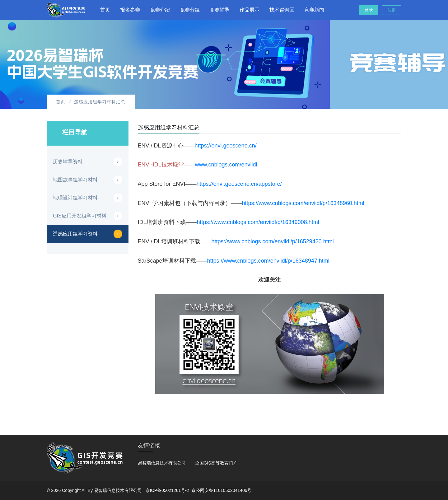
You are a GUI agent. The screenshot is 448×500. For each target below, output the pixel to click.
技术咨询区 (282, 10)
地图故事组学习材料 (75, 180)
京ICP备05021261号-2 (167, 490)
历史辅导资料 (68, 162)
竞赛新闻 (314, 10)
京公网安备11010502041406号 (221, 490)
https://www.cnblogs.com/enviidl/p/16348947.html (268, 261)
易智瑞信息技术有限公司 (162, 463)
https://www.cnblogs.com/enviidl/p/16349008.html (258, 222)
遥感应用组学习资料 (75, 234)
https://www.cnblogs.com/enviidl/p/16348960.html (303, 203)
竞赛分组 (190, 10)
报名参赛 (130, 10)
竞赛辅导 (220, 10)
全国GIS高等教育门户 (216, 463)
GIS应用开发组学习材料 (80, 216)
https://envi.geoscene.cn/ (226, 146)
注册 (392, 10)
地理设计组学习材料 (75, 198)
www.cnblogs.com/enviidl (226, 165)
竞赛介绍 (160, 10)
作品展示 (250, 10)
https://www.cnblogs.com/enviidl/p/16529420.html (273, 241)
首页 (105, 10)
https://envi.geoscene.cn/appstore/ (239, 184)
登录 (369, 10)
